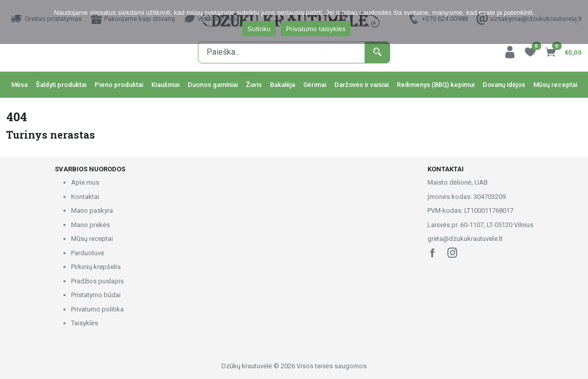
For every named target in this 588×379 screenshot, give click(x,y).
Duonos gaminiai (213, 85)
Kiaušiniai (165, 85)
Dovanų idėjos (504, 85)
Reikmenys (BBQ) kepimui (436, 85)
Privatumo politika (97, 309)
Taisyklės (85, 323)
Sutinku (259, 29)
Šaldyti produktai (61, 85)
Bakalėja (282, 85)
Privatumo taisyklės (316, 29)
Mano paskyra (92, 210)
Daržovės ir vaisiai (361, 85)
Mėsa (19, 85)
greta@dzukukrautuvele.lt (465, 239)
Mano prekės (91, 225)
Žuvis (254, 85)
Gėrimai (315, 85)
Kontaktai (85, 197)
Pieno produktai (119, 85)
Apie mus (85, 182)
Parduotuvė (88, 253)
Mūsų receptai (555, 85)
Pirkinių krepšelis (96, 267)
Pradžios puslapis (97, 281)
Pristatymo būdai (96, 295)
